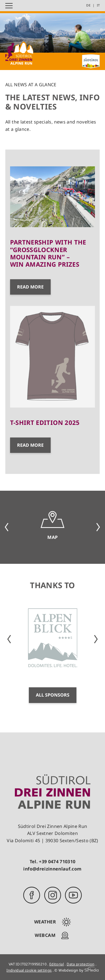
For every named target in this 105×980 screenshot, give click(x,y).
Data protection (81, 964)
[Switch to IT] (98, 5)
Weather (45, 922)
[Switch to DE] (90, 5)
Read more (30, 287)
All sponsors (53, 695)
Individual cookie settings (29, 970)
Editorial (57, 964)
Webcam (45, 935)
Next (98, 527)
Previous (7, 527)
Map (53, 537)
